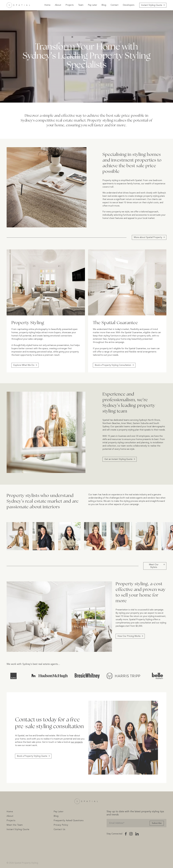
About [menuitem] (58, 5)
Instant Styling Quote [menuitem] (18, 829)
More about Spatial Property (148, 237)
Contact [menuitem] (114, 5)
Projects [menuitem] (70, 5)
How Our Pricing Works (129, 636)
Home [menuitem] (47, 5)
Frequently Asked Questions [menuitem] (69, 821)
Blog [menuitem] (104, 5)
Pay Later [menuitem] (93, 5)
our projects (77, 742)
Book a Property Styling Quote (32, 756)
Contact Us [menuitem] (60, 829)
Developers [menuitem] (129, 5)
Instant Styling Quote (152, 5)
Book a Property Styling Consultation (113, 365)
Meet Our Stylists (154, 566)
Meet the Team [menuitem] (15, 825)
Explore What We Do (24, 365)
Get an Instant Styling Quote (118, 459)
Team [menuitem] (81, 5)
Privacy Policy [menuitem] (61, 825)
